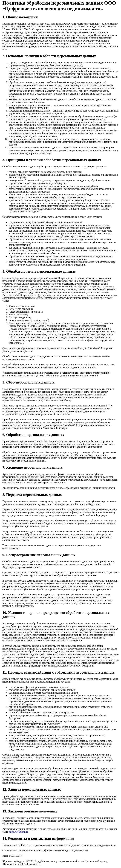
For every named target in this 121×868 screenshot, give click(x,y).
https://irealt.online (18, 832)
